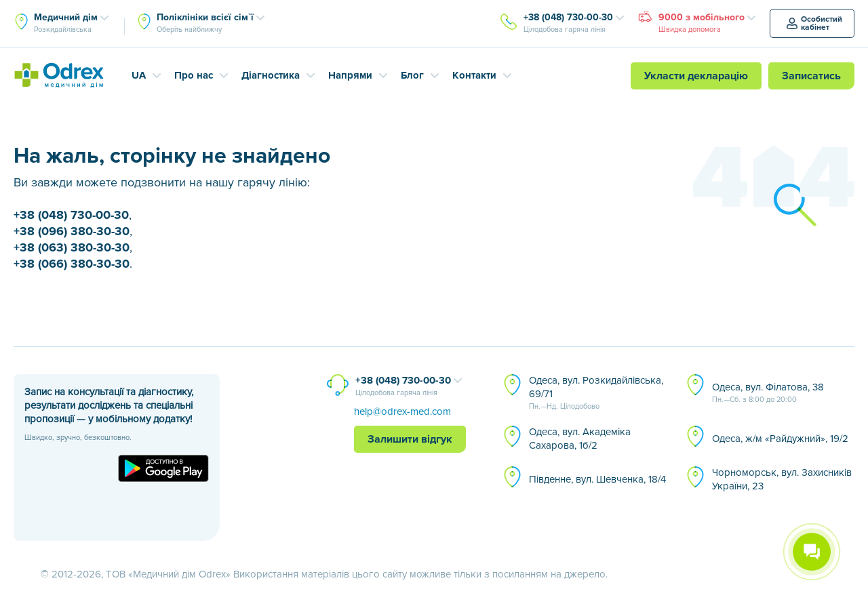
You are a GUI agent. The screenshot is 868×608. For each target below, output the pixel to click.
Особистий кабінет (814, 23)
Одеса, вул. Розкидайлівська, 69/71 (596, 393)
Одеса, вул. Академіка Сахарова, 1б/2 (580, 439)
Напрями (350, 75)
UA (139, 75)
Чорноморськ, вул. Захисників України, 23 (782, 479)
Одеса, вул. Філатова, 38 (768, 393)
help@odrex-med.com (402, 411)
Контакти (474, 75)
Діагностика (271, 75)
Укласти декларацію (696, 76)
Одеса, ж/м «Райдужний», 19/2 (780, 439)
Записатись (811, 76)
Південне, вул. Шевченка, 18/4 (597, 479)
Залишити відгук (410, 439)
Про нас (194, 75)
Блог (412, 75)
